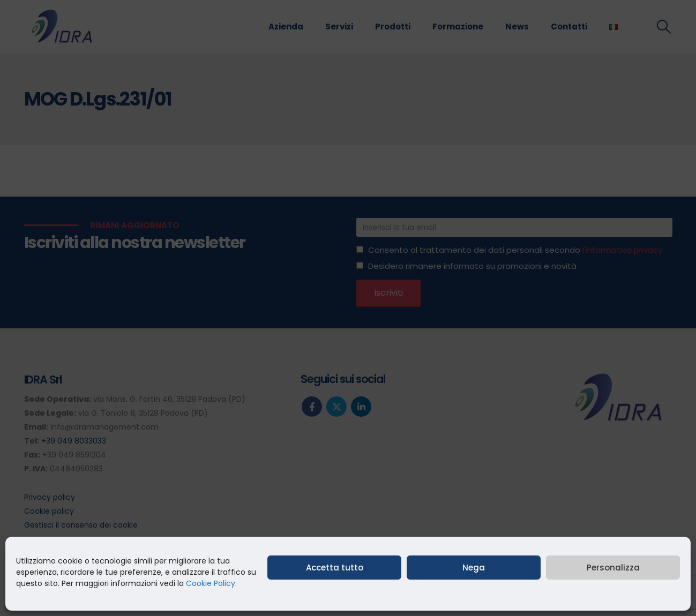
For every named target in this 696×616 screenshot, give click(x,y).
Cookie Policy (211, 583)
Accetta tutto (335, 568)
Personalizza (613, 568)
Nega (474, 568)
